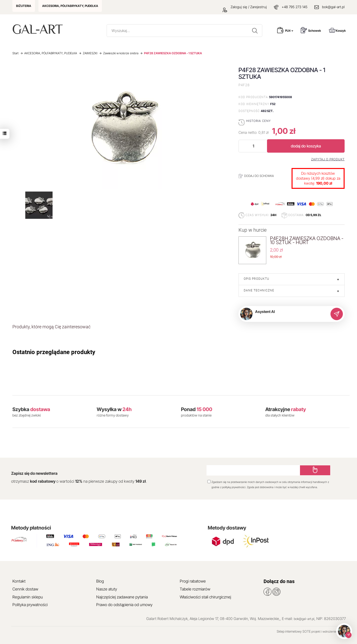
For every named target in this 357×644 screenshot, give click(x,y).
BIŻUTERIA (24, 6)
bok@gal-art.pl (333, 7)
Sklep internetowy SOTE (294, 631)
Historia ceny (258, 121)
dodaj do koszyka (306, 146)
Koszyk (337, 30)
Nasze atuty (107, 589)
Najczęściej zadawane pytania (122, 597)
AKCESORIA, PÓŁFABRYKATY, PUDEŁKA (70, 6)
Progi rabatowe (193, 581)
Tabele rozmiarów (195, 589)
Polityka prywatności (30, 605)
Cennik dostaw (25, 589)
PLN (289, 31)
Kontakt (19, 581)
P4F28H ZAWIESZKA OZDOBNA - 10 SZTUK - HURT (307, 240)
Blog (100, 581)
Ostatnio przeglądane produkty (54, 352)
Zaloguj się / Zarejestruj (245, 7)
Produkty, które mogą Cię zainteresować (51, 327)
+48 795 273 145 (295, 7)
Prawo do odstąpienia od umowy (124, 605)
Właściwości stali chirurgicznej (205, 597)
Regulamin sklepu (28, 597)
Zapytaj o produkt (328, 159)
